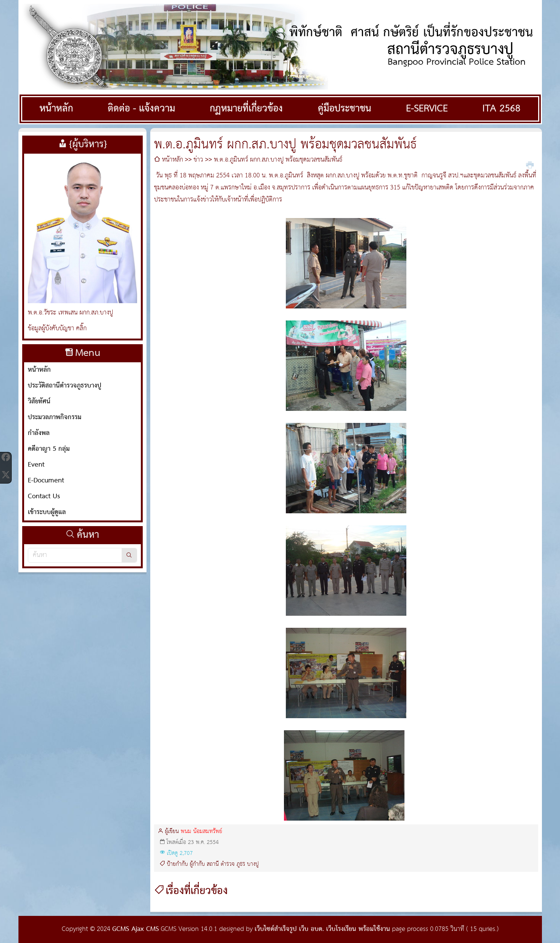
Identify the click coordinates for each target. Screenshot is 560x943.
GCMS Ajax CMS (136, 929)
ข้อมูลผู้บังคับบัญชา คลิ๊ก (57, 329)
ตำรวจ (228, 864)
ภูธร (241, 864)
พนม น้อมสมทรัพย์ (201, 832)
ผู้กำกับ (197, 864)
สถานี (213, 864)
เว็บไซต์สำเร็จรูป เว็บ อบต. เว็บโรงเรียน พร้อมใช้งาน (322, 929)
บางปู (253, 864)
